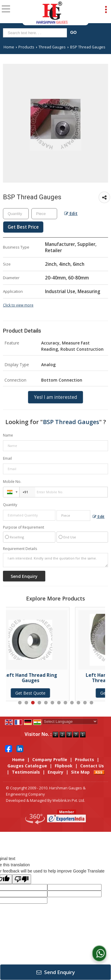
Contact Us (92, 766)
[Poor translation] (22, 879)
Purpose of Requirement (24, 527)
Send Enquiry (56, 972)
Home (9, 47)
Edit (71, 213)
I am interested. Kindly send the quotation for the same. (55, 560)
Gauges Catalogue (27, 766)
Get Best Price (23, 227)
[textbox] (36, 33)
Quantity (10, 505)
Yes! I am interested (55, 397)
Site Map (80, 772)
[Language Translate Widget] (70, 721)
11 (85, 703)
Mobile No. (12, 482)
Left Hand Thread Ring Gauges (46, 678)
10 (78, 703)
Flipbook (64, 766)
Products (26, 47)
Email (7, 458)
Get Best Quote (46, 693)
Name (8, 435)
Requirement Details (20, 549)
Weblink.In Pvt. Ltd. (69, 800)
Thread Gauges (52, 47)
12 (91, 703)
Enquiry (55, 772)
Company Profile (50, 760)
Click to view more (18, 305)
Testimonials (26, 772)
